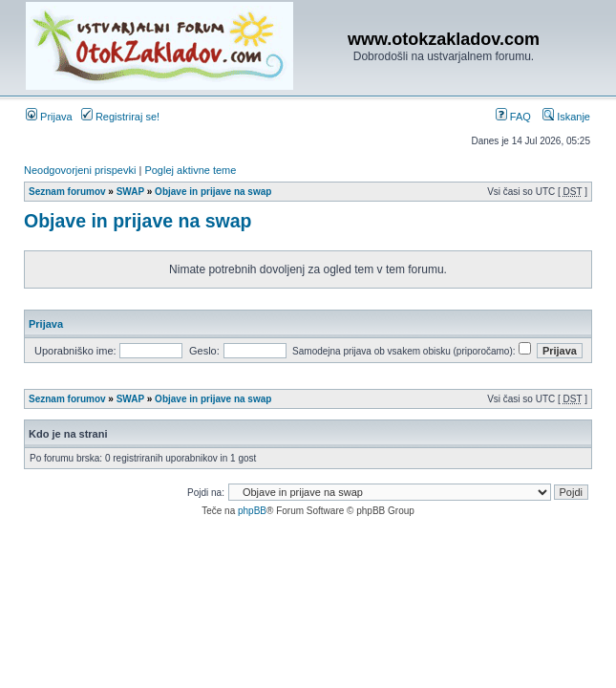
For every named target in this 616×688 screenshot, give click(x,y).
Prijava (49, 117)
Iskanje (566, 117)
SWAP (130, 192)
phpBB (252, 511)
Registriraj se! (120, 117)
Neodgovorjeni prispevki (80, 170)
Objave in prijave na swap (213, 192)
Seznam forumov (67, 192)
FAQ (513, 117)
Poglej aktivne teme (190, 170)
